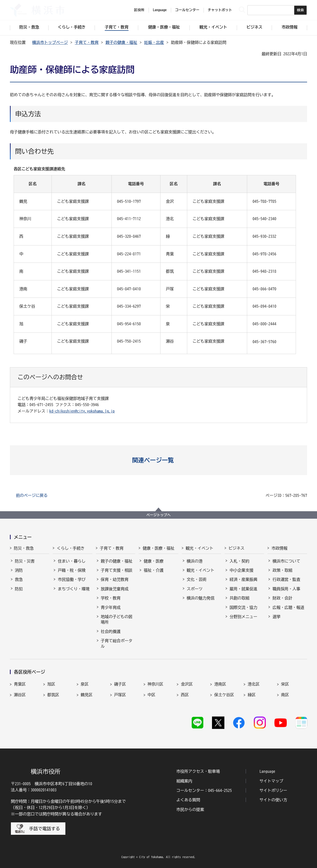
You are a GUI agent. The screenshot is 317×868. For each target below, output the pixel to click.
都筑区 (53, 695)
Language (267, 771)
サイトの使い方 (273, 800)
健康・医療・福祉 (158, 548)
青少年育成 (111, 607)
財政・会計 (282, 598)
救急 (19, 579)
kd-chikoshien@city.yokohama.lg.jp (82, 411)
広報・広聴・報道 (288, 607)
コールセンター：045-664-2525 (204, 790)
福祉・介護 (154, 570)
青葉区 (20, 684)
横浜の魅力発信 (201, 598)
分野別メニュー (243, 617)
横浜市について (286, 561)
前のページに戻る (32, 495)
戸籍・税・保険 (72, 570)
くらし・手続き (71, 548)
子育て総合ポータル (117, 643)
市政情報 (279, 548)
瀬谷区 (20, 695)
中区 (152, 695)
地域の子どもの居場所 (117, 619)
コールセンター (187, 10)
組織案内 (184, 781)
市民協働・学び (72, 579)
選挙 (276, 617)
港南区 (220, 684)
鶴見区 (87, 695)
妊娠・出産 (154, 42)
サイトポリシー (273, 790)
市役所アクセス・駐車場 (198, 771)
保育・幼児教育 (115, 579)
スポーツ (195, 589)
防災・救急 (24, 548)
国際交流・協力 (243, 607)
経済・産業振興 (243, 579)
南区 (285, 695)
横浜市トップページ (50, 42)
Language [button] (160, 10)
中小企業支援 (241, 570)
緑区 (252, 695)
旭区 (51, 684)
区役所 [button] (139, 10)
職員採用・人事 (286, 589)
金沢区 (187, 684)
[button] (159, 460)
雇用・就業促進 (243, 589)
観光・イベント (200, 548)
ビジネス (237, 548)
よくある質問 (188, 800)
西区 (185, 695)
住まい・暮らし (72, 561)
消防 (19, 570)
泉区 (85, 684)
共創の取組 (239, 598)
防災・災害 (25, 561)
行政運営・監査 (286, 579)
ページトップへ (158, 515)
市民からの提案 (190, 809)
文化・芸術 (197, 579)
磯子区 (120, 684)
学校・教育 (111, 598)
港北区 (254, 684)
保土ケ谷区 (224, 695)
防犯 (19, 589)
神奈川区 (156, 684)
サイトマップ (271, 781)
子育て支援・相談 (117, 570)
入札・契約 (239, 561)
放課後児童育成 (115, 589)
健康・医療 (154, 561)
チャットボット (220, 10)
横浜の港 (195, 561)
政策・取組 (282, 570)
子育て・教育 (87, 42)
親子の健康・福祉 (121, 42)
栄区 (285, 684)
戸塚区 (120, 695)
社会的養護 (111, 631)
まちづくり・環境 (74, 589)
